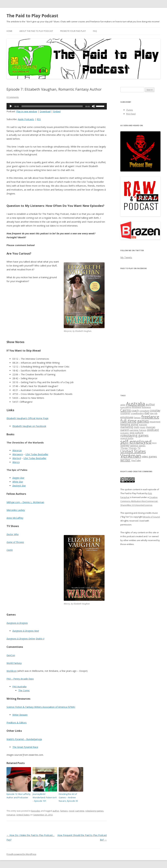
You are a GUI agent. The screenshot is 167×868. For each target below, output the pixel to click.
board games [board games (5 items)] (126, 407)
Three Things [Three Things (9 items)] (129, 448)
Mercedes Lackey (16, 510)
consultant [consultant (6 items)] (144, 411)
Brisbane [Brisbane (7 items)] (137, 407)
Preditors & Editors (17, 723)
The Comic (24, 690)
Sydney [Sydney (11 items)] (125, 445)
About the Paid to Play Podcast (36, 31)
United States (23, 815)
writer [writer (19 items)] (125, 460)
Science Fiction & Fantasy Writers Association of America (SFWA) (41, 707)
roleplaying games (94, 811)
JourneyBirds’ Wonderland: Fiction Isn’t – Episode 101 (45, 797)
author (56, 811)
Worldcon (12, 671)
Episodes (36, 811)
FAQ (95, 31)
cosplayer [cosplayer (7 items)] (125, 413)
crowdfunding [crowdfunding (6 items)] (137, 413)
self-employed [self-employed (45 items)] (136, 442)
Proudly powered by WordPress (21, 854)
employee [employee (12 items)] (127, 417)
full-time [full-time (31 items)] (128, 421)
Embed (57, 111)
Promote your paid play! (73, 31)
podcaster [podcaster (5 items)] (125, 433)
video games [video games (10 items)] (149, 456)
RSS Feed (131, 114)
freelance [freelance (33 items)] (150, 417)
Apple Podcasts (26, 119)
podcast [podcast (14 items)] (153, 430)
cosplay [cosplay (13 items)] (155, 410)
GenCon (11, 655)
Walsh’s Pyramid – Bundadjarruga (24, 739)
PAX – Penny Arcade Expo (20, 679)
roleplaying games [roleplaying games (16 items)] (134, 435)
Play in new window (27, 111)
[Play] (11, 106)
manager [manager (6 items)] (143, 425)
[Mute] (93, 106)
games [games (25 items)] (143, 421)
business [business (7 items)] (146, 407)
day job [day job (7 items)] (154, 413)
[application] (57, 106)
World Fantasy (14, 663)
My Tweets (126, 257)
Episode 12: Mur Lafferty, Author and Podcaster (19, 796)
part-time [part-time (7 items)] (134, 430)
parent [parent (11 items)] (125, 430)
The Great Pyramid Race (25, 747)
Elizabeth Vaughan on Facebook (29, 426)
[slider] (52, 106)
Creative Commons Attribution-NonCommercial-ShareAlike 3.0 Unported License (139, 501)
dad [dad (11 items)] (147, 413)
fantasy (64, 811)
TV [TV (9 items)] (139, 448)
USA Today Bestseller (37, 454)
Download (45, 111)
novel (72, 811)
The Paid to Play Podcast (32, 16)
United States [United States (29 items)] (133, 451)
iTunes (130, 110)
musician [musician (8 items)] (151, 427)
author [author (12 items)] (150, 404)
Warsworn (18, 454)
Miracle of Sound (151, 517)
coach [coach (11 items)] (135, 410)
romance (11, 815)
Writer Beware (20, 715)
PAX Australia (19, 687)
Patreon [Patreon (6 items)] (143, 430)
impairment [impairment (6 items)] (155, 422)
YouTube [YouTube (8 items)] (136, 460)
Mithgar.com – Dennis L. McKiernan (25, 502)
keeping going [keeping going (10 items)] (129, 424)
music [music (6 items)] (143, 427)
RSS (39, 119)
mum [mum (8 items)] (137, 427)
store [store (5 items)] (154, 443)
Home (9, 31)
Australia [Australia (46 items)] (136, 404)
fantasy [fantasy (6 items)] (137, 418)
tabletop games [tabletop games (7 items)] (138, 446)
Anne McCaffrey (15, 518)
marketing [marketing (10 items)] (127, 427)
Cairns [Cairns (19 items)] (126, 410)
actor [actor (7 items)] (123, 405)
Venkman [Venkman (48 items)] (131, 456)
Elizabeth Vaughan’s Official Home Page (27, 418)
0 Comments (13, 97)
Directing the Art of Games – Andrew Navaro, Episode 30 (68, 797)
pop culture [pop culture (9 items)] (137, 433)
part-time (80, 811)
